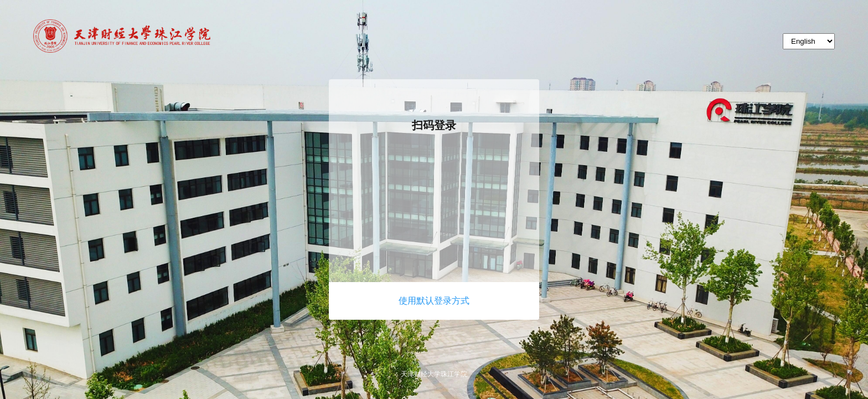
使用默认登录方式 (434, 301)
